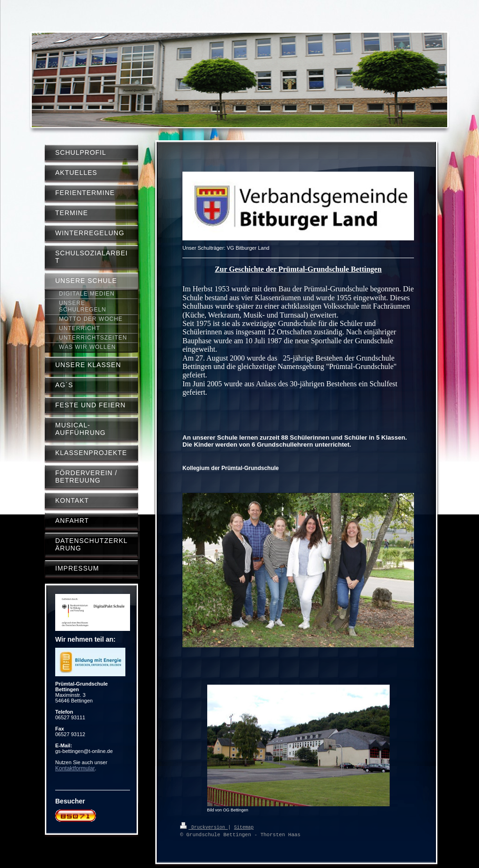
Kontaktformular (75, 768)
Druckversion (204, 827)
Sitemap (244, 827)
